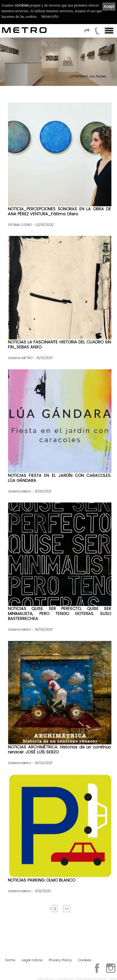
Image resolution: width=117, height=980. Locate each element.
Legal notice (32, 960)
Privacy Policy (60, 960)
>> (67, 909)
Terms (10, 960)
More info (50, 16)
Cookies (85, 960)
